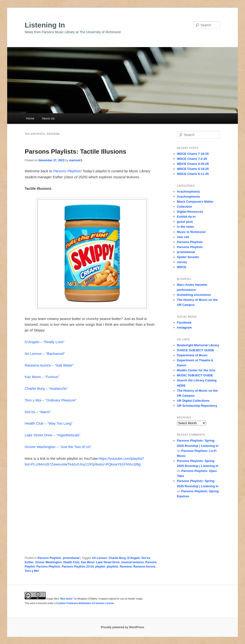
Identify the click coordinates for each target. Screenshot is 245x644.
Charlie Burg (117, 558)
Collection (185, 207)
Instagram (184, 327)
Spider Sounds (188, 257)
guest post (185, 222)
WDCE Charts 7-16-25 (193, 154)
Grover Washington (48, 562)
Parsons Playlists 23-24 (78, 567)
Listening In (45, 25)
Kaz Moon (88, 562)
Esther (29, 562)
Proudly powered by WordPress (122, 627)
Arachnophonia (188, 192)
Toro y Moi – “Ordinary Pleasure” (51, 400)
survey (182, 262)
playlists (112, 567)
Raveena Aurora (144, 567)
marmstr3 (76, 160)
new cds (183, 237)
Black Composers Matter (195, 202)
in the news (186, 227)
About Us (48, 118)
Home (30, 118)
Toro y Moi (32, 571)
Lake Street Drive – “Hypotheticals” (53, 435)
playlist (100, 567)
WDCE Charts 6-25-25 (193, 164)
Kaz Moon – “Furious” (42, 377)
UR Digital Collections (193, 401)
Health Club (71, 562)
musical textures (132, 562)
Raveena (126, 567)
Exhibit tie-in (186, 217)
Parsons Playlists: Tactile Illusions (75, 152)
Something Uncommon (194, 295)
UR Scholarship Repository (197, 406)
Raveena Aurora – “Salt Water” (49, 365)
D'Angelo (134, 558)
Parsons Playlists (67, 171)
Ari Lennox (99, 558)
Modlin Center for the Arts (196, 370)
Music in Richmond (191, 232)
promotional (71, 558)
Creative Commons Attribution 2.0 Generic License (85, 603)
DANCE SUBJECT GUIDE (196, 350)
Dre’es (146, 558)
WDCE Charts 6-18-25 (193, 169)
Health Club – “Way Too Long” (49, 423)
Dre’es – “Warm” (38, 412)
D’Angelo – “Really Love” (45, 342)
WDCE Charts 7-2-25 (192, 159)
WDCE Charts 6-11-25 (193, 174)
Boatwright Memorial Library (198, 345)
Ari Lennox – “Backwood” (45, 354)
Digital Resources (190, 212)
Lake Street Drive (108, 562)
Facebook (184, 322)
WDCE (182, 267)
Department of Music (192, 355)
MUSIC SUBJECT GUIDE (195, 375)
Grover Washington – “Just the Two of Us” (58, 447)
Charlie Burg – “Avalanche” (46, 388)
